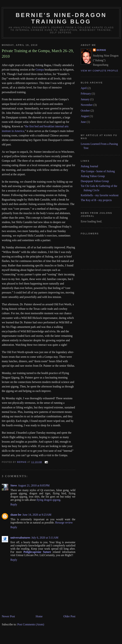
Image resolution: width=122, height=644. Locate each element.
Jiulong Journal (89, 166)
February (86, 94)
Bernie (101, 50)
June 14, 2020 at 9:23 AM (37, 515)
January (85, 99)
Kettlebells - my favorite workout (100, 195)
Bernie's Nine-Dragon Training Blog (61, 18)
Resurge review (64, 523)
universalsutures (20, 538)
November (87, 105)
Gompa (40, 70)
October (85, 111)
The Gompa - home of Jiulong (98, 171)
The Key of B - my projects (96, 200)
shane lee (16, 515)
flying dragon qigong (48, 500)
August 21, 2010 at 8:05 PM (34, 485)
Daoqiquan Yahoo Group (95, 181)
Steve (14, 485)
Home (39, 616)
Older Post (69, 616)
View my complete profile (99, 71)
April (84, 88)
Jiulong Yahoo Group (93, 176)
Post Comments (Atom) (31, 624)
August (85, 116)
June (83, 122)
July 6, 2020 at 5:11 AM (45, 538)
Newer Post (8, 616)
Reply (14, 504)
